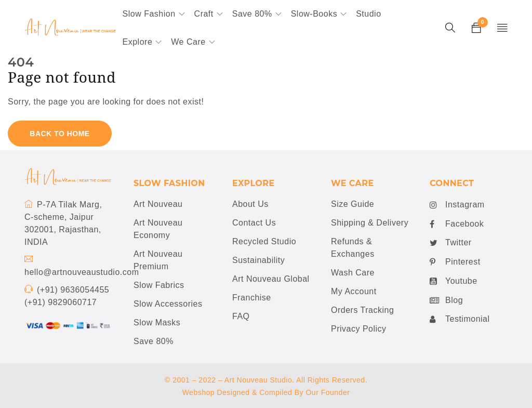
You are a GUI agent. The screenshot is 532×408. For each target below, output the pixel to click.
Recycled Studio (264, 241)
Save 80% (154, 341)
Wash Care (353, 273)
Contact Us (254, 223)
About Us (250, 204)
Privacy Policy (359, 329)
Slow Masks (157, 323)
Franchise (252, 298)
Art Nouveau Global (271, 279)
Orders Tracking (362, 310)
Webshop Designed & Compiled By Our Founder (266, 392)
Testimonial (460, 319)
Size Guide (353, 204)
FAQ (241, 316)
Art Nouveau (158, 204)
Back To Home (59, 134)
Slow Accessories (168, 304)
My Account (354, 291)
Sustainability (258, 260)
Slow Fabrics (159, 285)
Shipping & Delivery (370, 223)
